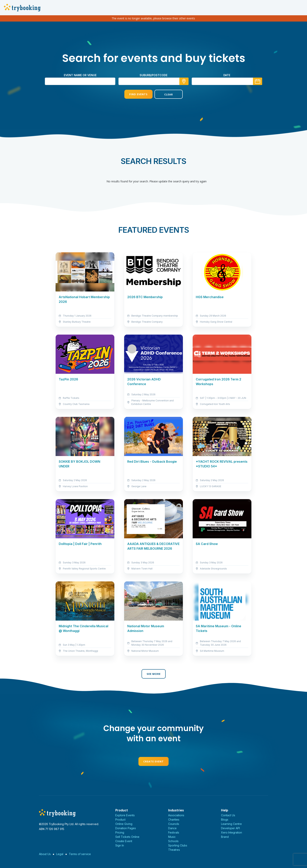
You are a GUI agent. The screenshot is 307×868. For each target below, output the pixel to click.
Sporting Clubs (178, 845)
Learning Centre (231, 824)
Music (172, 837)
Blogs (225, 820)
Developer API (230, 828)
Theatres (174, 850)
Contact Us (228, 815)
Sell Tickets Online (127, 837)
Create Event (153, 761)
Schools (173, 841)
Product (120, 820)
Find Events (138, 94)
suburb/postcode (153, 75)
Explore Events (125, 815)
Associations (176, 815)
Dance (172, 828)
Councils (174, 824)
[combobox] (153, 81)
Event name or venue (80, 75)
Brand (225, 837)
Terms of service (80, 854)
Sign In (120, 845)
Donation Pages (126, 828)
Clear (169, 94)
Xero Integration (232, 832)
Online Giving (124, 824)
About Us (45, 854)
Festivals (174, 832)
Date (227, 75)
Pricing (120, 832)
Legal (60, 854)
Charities (174, 820)
